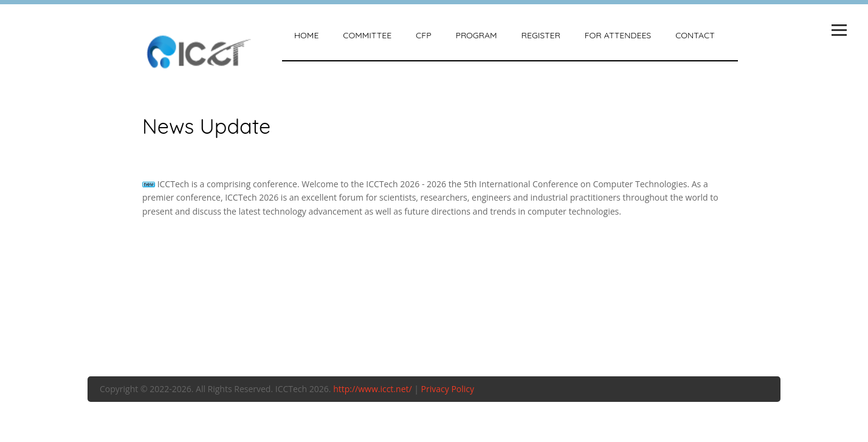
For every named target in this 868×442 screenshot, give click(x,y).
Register (541, 35)
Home (306, 35)
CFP (423, 35)
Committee (367, 35)
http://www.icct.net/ (373, 389)
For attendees (618, 35)
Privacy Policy (448, 389)
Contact (695, 35)
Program (477, 35)
